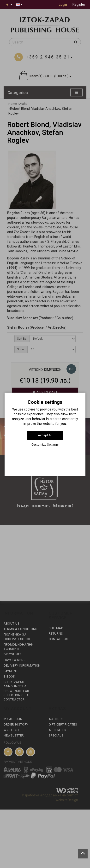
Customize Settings (45, 445)
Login (63, 5)
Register (79, 5)
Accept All (45, 435)
